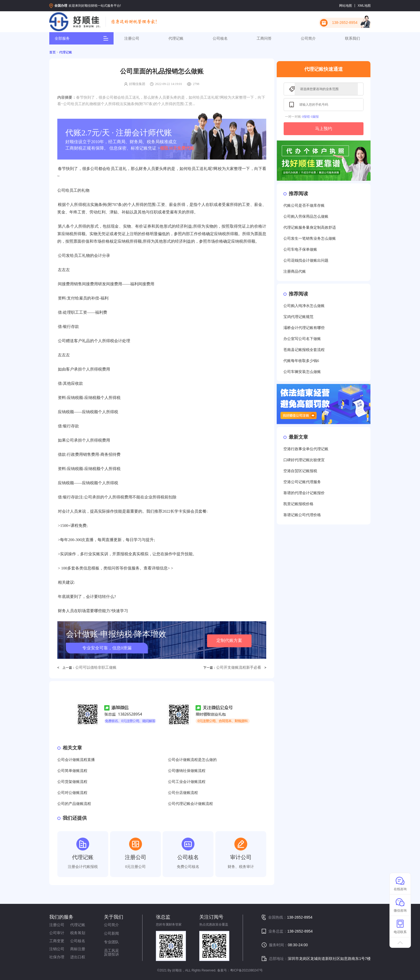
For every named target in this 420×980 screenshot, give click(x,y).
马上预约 (324, 129)
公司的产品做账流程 (74, 804)
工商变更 (57, 941)
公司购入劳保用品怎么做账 (306, 217)
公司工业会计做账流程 (187, 782)
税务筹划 (78, 933)
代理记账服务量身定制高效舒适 (310, 228)
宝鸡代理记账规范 (298, 317)
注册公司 (132, 38)
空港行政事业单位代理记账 (306, 449)
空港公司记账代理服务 (302, 482)
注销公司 (57, 949)
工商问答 (264, 38)
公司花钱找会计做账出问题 (306, 260)
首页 (52, 52)
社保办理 (57, 957)
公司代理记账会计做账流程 (190, 804)
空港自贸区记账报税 (300, 471)
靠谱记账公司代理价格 (302, 515)
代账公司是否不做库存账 (304, 206)
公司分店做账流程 (183, 793)
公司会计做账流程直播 (76, 760)
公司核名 (220, 38)
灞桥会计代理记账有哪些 (304, 328)
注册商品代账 (295, 271)
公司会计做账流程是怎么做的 (192, 760)
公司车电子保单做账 (300, 249)
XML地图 (364, 6)
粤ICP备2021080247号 (247, 970)
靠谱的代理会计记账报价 (304, 493)
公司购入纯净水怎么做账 (304, 306)
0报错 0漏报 (310, 117)
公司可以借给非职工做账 (96, 667)
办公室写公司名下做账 (302, 339)
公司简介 (308, 38)
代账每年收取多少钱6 (301, 361)
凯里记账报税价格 (298, 504)
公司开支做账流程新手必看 (239, 667)
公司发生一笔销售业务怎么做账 (310, 238)
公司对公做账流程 (72, 793)
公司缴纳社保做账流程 (187, 771)
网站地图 (346, 6)
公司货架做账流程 (72, 782)
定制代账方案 (229, 640)
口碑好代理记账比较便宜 (304, 460)
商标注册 (78, 949)
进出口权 (78, 957)
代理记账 (176, 38)
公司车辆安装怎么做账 (302, 372)
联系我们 (352, 38)
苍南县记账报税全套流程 (304, 350)
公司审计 (57, 933)
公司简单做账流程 (72, 771)
